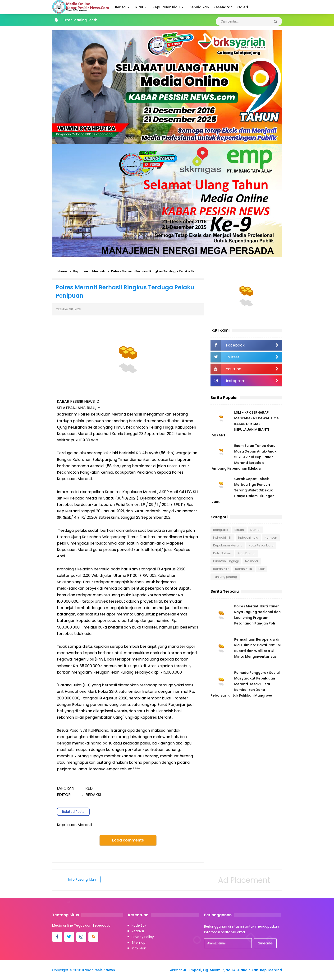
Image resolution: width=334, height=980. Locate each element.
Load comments (128, 840)
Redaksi (138, 931)
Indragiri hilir (222, 538)
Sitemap (139, 943)
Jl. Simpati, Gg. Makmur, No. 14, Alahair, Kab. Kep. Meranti (233, 970)
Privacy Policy (143, 937)
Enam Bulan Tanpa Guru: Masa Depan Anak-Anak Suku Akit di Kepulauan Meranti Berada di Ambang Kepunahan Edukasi (244, 457)
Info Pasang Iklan (82, 879)
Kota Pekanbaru (261, 545)
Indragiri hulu (248, 538)
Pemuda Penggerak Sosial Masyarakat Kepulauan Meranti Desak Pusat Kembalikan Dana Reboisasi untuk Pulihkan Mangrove (245, 684)
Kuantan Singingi (226, 561)
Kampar (271, 538)
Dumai (255, 530)
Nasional (252, 561)
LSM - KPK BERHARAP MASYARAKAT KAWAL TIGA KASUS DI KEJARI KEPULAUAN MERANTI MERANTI (245, 424)
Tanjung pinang (225, 577)
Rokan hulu (244, 569)
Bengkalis (221, 530)
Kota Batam (222, 553)
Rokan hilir (221, 569)
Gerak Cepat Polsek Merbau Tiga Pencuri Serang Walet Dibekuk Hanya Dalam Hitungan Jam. (243, 490)
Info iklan (139, 948)
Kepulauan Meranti (228, 545)
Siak (262, 569)
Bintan (239, 530)
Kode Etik (139, 925)
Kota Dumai (246, 553)
